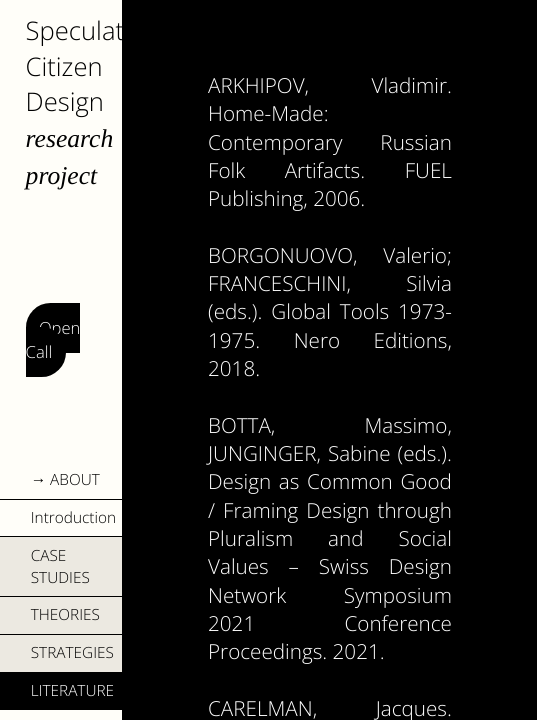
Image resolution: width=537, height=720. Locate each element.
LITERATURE (72, 690)
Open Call (53, 340)
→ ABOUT (65, 479)
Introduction (73, 517)
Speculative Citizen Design (91, 66)
